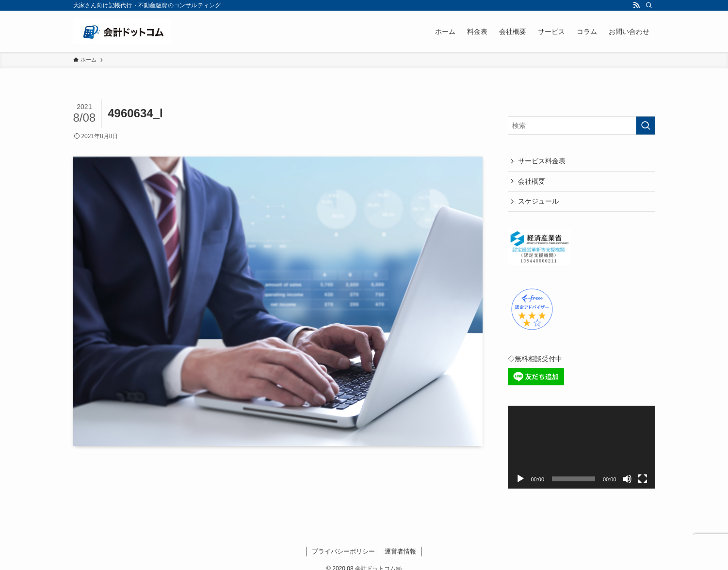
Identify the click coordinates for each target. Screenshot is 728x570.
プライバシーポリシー (343, 551)
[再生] (520, 479)
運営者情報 (400, 551)
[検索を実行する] (646, 126)
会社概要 (532, 181)
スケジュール (538, 201)
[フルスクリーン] (643, 479)
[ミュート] (627, 479)
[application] (582, 447)
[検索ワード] (582, 126)
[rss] (636, 5)
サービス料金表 (542, 161)
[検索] (649, 5)
